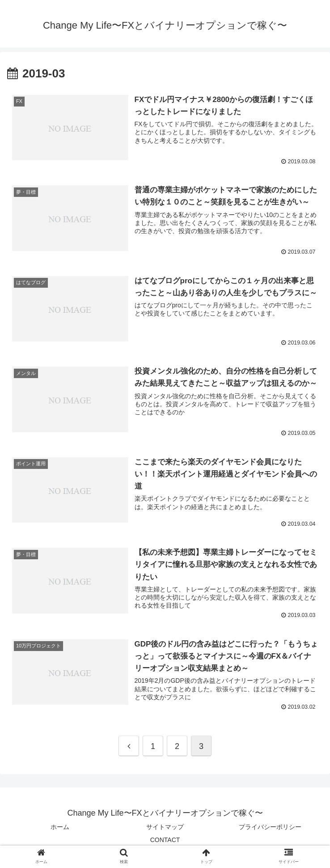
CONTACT (165, 839)
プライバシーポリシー (270, 826)
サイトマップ (165, 826)
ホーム (60, 826)
